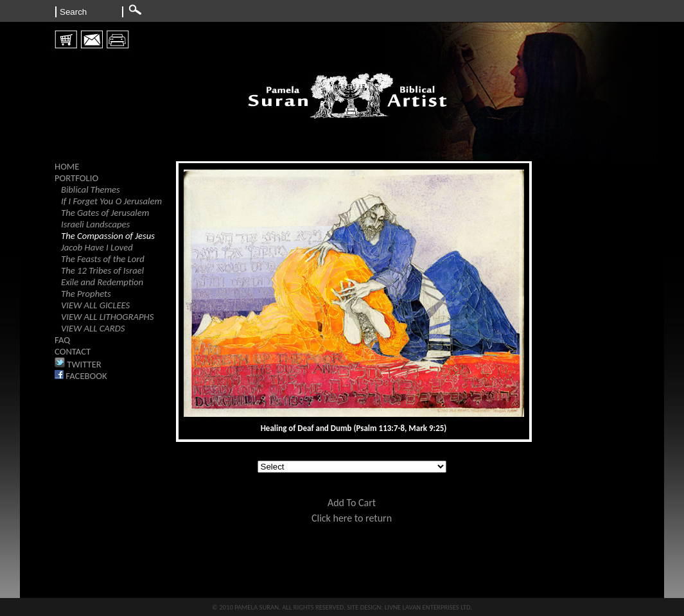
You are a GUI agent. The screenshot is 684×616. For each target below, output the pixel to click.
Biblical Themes (91, 189)
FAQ (62, 340)
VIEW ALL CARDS (93, 328)
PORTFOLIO (76, 178)
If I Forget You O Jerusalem (111, 201)
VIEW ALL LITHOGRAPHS (107, 317)
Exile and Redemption (102, 282)
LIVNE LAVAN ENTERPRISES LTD (428, 607)
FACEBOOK (81, 376)
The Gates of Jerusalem (105, 213)
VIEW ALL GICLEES (95, 305)
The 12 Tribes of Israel (102, 270)
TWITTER (78, 364)
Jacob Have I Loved (97, 247)
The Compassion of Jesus (108, 236)
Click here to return (352, 518)
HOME (67, 166)
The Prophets (86, 294)
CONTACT (73, 351)
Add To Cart (352, 503)
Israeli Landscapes (95, 224)
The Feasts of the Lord (103, 259)
